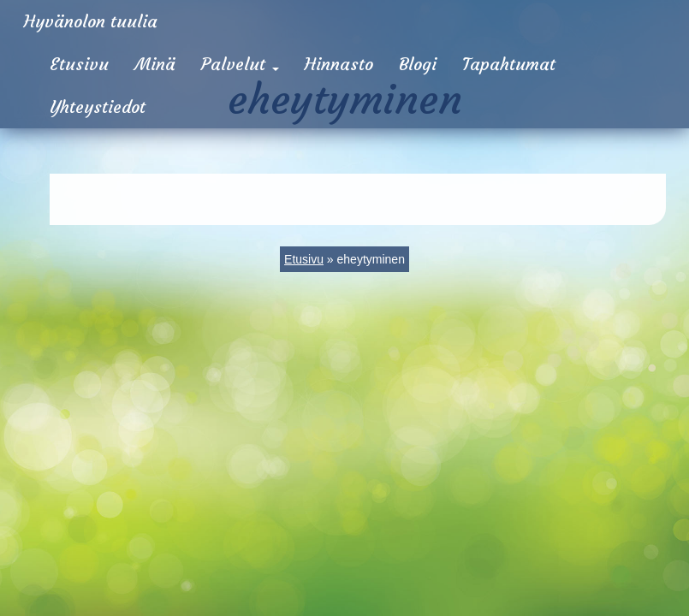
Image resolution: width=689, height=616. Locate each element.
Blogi (418, 64)
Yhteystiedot (98, 107)
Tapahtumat (509, 64)
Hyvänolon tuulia (91, 21)
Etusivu (79, 64)
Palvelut (240, 64)
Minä (155, 64)
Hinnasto (339, 64)
